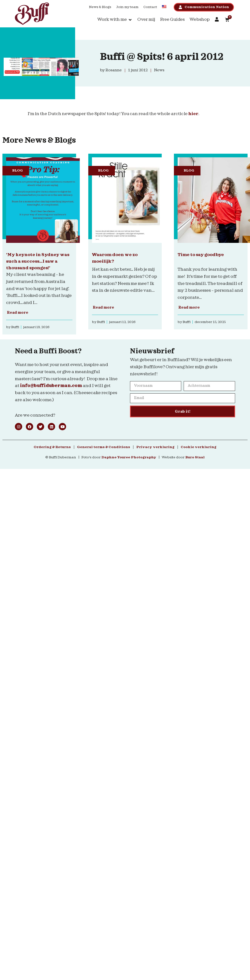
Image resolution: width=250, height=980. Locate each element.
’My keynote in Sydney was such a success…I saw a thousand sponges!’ (38, 261)
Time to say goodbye (201, 255)
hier (193, 114)
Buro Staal (195, 457)
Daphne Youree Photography (129, 457)
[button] (115, 20)
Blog (18, 171)
